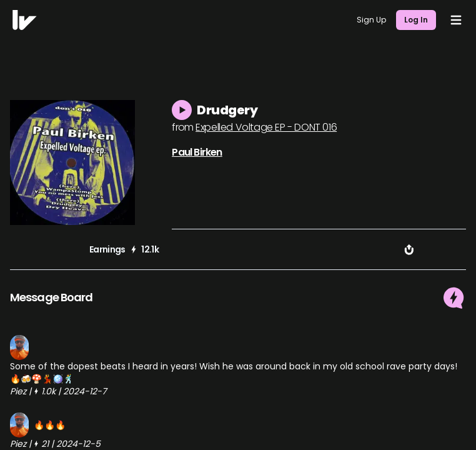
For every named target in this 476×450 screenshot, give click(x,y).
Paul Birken (197, 152)
